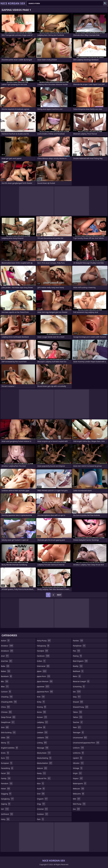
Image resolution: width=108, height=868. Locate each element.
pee (77, 651)
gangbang (7, 799)
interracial (43, 666)
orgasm (42, 799)
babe (5, 666)
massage (43, 748)
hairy (5, 819)
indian (41, 661)
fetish (6, 789)
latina (41, 727)
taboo (78, 712)
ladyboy (43, 722)
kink (41, 697)
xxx (76, 809)
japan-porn (44, 676)
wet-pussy (79, 804)
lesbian (42, 732)
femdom (7, 783)
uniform (78, 748)
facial (6, 773)
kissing (42, 707)
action (5, 641)
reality (78, 666)
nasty (41, 773)
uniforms (78, 753)
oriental (42, 809)
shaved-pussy (81, 707)
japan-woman (45, 681)
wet (77, 799)
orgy (41, 804)
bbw (5, 686)
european (7, 763)
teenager (78, 732)
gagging (6, 794)
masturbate (44, 753)
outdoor (43, 814)
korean (42, 717)
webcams (79, 794)
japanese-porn (45, 692)
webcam (79, 789)
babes (6, 671)
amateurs (7, 651)
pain (40, 819)
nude (41, 789)
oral (41, 794)
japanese (43, 686)
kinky (41, 702)
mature (42, 768)
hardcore (43, 656)
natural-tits (44, 778)
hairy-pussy (44, 641)
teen (77, 727)
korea (42, 712)
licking (42, 743)
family (6, 778)
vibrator (78, 763)
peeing (77, 656)
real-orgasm (80, 661)
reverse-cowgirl (81, 681)
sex (77, 692)
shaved (78, 702)
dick (5, 727)
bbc (5, 681)
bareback (7, 676)
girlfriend (7, 814)
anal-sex (7, 661)
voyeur (78, 778)
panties (78, 641)
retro (77, 676)
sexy (77, 697)
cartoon (6, 692)
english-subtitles (10, 748)
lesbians (43, 738)
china (6, 707)
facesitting (7, 768)
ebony (5, 743)
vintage (78, 768)
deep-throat (8, 717)
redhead (78, 671)
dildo (5, 738)
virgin (77, 773)
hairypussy (43, 646)
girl (5, 809)
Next (59, 595)
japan (42, 671)
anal (5, 656)
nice (41, 783)
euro (5, 758)
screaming (79, 686)
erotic (5, 753)
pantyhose (79, 646)
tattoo (78, 717)
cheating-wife (9, 702)
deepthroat (8, 722)
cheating (7, 697)
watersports (80, 783)
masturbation (45, 763)
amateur (7, 646)
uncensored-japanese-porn (86, 743)
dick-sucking (8, 732)
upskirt (78, 758)
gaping (6, 804)
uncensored (80, 738)
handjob (43, 651)
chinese (6, 712)
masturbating (44, 758)
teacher (78, 722)
